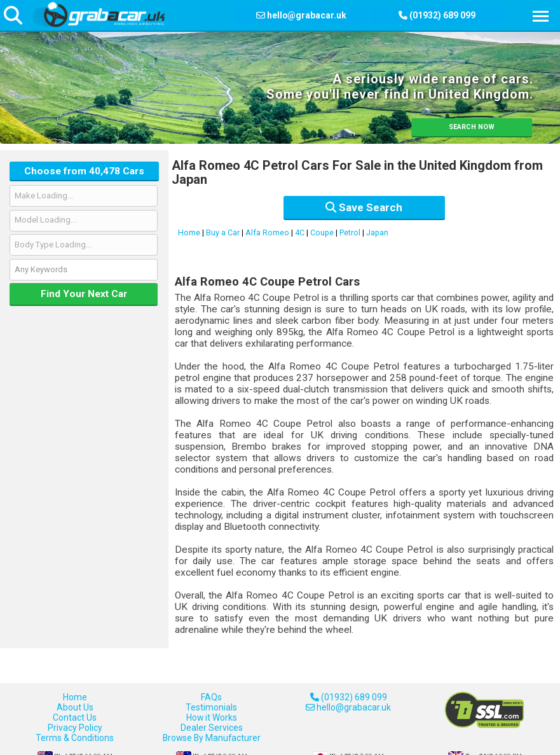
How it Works (212, 717)
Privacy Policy (75, 728)
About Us (75, 707)
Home (189, 233)
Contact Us (75, 717)
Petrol (350, 233)
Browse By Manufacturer (212, 738)
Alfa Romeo (267, 233)
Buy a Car (223, 233)
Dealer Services (212, 728)
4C (300, 233)
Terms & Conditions (75, 738)
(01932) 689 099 (349, 697)
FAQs (211, 697)
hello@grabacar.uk (307, 15)
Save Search (364, 207)
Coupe (322, 233)
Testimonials (211, 707)
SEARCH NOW (472, 127)
